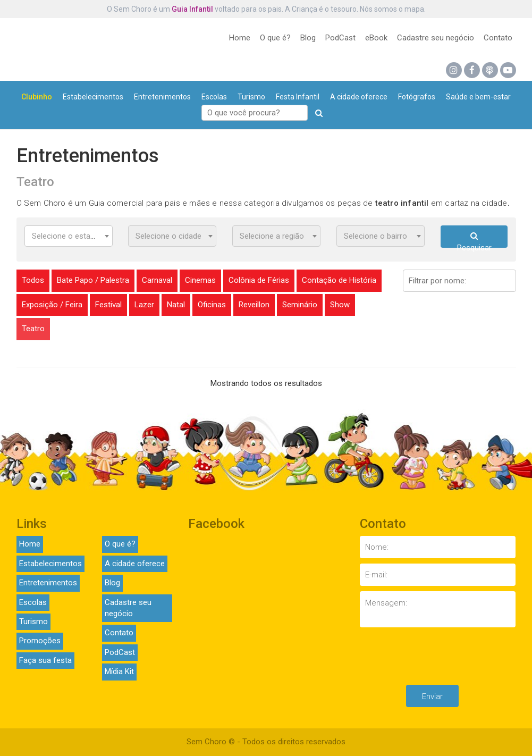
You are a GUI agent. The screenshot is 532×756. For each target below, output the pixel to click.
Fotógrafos (417, 97)
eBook (376, 38)
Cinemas (200, 280)
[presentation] (441, 659)
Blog (308, 38)
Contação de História (339, 280)
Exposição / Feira (52, 305)
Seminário (300, 305)
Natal (176, 305)
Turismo (251, 97)
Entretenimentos (162, 97)
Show (340, 305)
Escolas (214, 97)
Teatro (33, 329)
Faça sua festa (45, 660)
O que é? (275, 38)
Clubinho (37, 97)
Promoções (40, 641)
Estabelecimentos (93, 97)
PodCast (340, 38)
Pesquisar (474, 240)
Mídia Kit (119, 671)
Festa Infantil (298, 97)
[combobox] (69, 236)
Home (240, 38)
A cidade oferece (359, 97)
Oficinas (212, 305)
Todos (33, 280)
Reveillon (254, 305)
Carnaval (157, 280)
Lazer (144, 305)
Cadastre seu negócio (436, 38)
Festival (108, 305)
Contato (498, 38)
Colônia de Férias (259, 280)
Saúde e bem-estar (478, 97)
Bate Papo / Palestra (93, 280)
